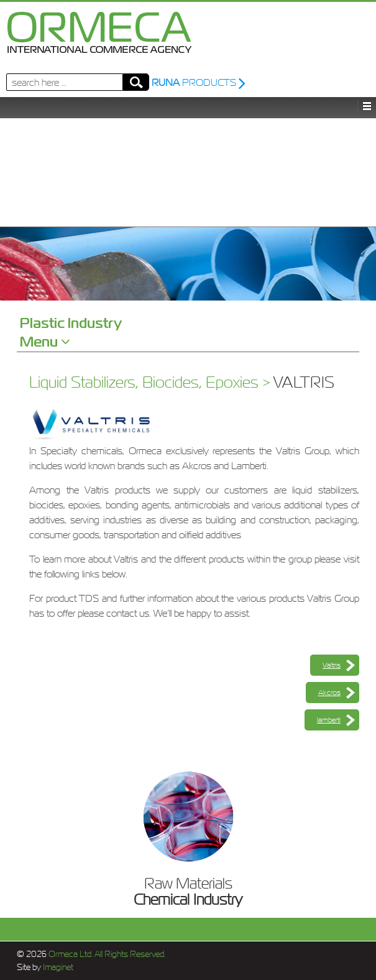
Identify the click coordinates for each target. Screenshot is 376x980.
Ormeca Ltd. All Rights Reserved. (106, 954)
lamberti (329, 720)
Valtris (332, 665)
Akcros (329, 693)
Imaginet (57, 967)
